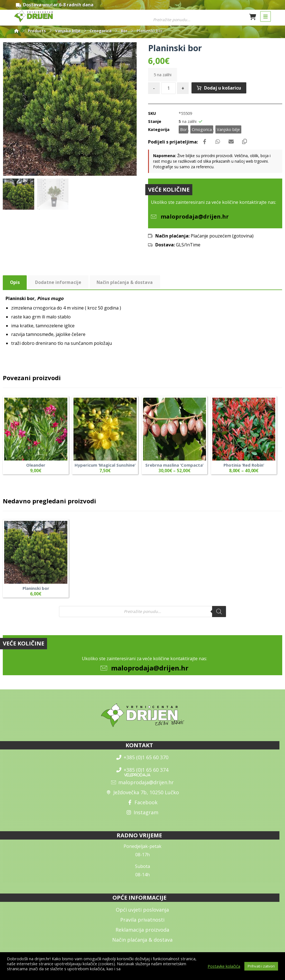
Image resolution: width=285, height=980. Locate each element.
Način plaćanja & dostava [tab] (126, 284)
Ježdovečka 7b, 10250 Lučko (142, 796)
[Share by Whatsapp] (219, 143)
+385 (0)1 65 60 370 (142, 761)
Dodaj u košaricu (223, 89)
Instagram (142, 816)
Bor (183, 130)
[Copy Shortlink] (247, 143)
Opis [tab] (15, 284)
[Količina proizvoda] (168, 89)
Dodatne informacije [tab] (59, 284)
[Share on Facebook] (205, 143)
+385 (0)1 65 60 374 (142, 774)
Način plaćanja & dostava (142, 944)
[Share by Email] (233, 143)
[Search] (219, 614)
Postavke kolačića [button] (224, 966)
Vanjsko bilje (228, 130)
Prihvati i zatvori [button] (261, 966)
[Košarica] (253, 17)
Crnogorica (202, 130)
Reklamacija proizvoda (142, 934)
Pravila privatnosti (142, 924)
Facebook (142, 806)
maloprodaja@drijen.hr (150, 672)
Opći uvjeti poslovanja (142, 914)
